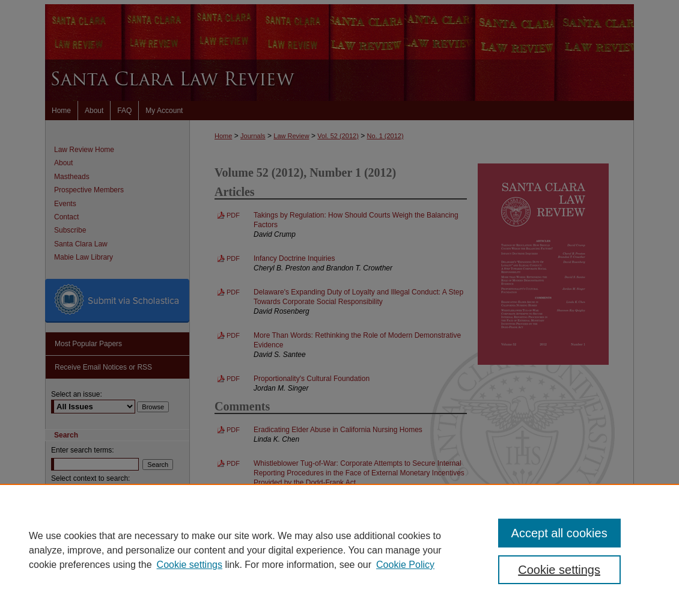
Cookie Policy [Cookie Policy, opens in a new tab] (405, 565)
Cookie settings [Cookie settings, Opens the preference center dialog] (559, 570)
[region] (339, 550)
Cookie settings (190, 565)
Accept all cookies (559, 533)
